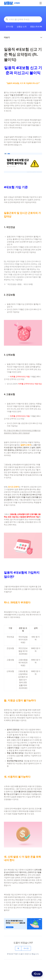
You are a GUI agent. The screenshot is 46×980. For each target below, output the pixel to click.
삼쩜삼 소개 (22, 27)
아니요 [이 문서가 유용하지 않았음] (26, 948)
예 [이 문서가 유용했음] (18, 948)
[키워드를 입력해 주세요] (23, 19)
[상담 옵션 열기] (37, 974)
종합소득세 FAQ (37, 27)
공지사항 (9, 27)
